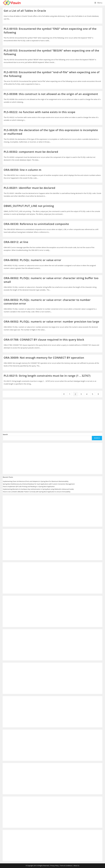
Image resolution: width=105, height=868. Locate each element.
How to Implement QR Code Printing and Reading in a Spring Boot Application (29, 486)
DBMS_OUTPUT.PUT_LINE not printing (29, 206)
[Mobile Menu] (98, 3)
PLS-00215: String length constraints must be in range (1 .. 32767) (47, 376)
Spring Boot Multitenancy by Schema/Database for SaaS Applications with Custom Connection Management (39, 484)
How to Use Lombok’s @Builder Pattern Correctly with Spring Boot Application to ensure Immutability (37, 492)
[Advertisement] (52, 415)
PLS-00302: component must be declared (31, 152)
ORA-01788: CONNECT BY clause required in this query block (44, 340)
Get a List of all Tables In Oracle (25, 11)
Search (5, 434)
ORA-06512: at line (16, 242)
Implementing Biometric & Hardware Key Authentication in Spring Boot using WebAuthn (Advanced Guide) (38, 489)
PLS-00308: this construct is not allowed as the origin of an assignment (51, 94)
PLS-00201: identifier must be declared (30, 188)
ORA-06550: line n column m (23, 170)
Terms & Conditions (66, 866)
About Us (76, 866)
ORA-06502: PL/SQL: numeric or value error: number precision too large (52, 321)
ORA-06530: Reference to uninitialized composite (36, 224)
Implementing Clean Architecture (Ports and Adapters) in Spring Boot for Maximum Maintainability (36, 481)
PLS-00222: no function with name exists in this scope (40, 112)
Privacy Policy (54, 866)
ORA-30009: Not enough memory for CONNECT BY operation (44, 358)
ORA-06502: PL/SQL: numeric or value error (33, 260)
